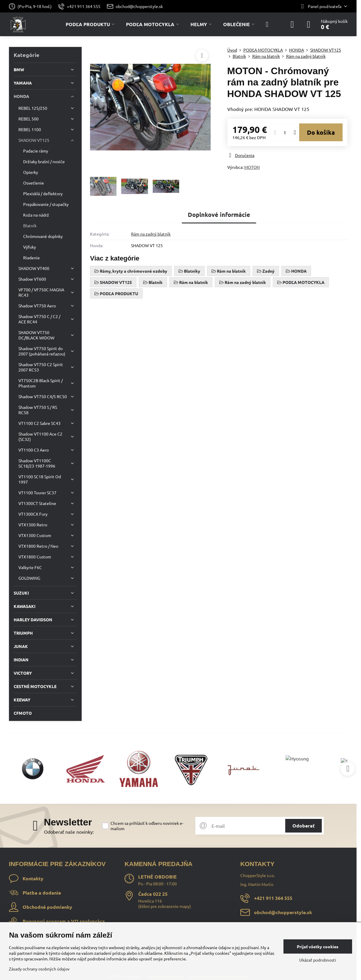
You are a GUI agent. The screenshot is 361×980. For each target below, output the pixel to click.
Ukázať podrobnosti (318, 960)
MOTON (252, 167)
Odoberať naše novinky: (69, 832)
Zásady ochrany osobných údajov (39, 969)
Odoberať (304, 826)
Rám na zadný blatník (151, 234)
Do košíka (321, 132)
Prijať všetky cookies (318, 946)
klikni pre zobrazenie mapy (165, 906)
